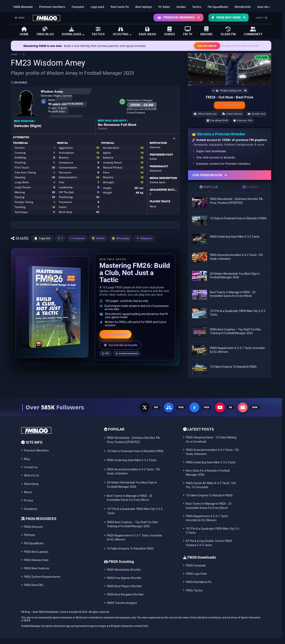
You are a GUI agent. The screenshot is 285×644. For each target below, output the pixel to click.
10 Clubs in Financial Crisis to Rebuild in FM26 (238, 218)
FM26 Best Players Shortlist (124, 586)
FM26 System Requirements (42, 577)
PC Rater (164, 7)
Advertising (31, 484)
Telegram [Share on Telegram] (146, 238)
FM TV (188, 31)
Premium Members (179, 17)
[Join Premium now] (230, 175)
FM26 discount (23, 7)
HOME (24, 31)
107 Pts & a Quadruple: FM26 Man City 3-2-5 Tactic (213, 531)
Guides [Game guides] (181, 7)
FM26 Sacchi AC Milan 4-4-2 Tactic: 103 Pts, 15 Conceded (211, 485)
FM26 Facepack (196, 565)
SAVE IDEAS (147, 31)
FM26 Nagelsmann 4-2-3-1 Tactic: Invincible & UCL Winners (207, 518)
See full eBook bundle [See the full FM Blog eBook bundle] (121, 345)
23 (24, 54)
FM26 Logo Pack (196, 574)
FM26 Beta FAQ (34, 585)
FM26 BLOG (45, 31)
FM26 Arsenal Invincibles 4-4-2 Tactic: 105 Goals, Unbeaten (212, 452)
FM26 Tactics (194, 590)
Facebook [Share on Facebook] (78, 238)
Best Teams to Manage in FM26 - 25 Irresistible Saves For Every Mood (209, 506)
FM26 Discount (33, 527)
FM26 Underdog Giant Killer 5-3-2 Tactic (235, 237)
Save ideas (264, 7)
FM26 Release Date (36, 560)
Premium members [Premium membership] (52, 7)
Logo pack (97, 7)
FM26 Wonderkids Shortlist (124, 570)
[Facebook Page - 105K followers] (194, 407)
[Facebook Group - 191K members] (169, 407)
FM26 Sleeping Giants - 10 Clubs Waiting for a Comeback (211, 439)
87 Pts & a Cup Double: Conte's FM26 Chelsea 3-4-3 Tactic (209, 543)
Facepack (78, 7)
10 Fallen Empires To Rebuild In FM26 (233, 367)
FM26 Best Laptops (36, 552)
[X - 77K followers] (145, 407)
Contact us (31, 467)
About (28, 492)
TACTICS (98, 31)
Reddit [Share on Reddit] (100, 238)
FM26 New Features (37, 568)
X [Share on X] (62, 238)
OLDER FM (228, 31)
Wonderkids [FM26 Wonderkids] (243, 7)
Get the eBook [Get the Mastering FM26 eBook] (207, 46)
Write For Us (32, 475)
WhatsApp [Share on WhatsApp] (123, 238)
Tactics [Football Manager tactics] (197, 7)
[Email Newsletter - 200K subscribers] (243, 407)
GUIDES (170, 31)
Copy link (45, 238)
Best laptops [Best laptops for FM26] (144, 7)
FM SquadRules (218, 7)
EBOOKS (206, 31)
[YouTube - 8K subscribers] (220, 407)
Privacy (29, 500)
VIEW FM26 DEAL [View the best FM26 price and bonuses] (230, 105)
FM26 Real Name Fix (199, 582)
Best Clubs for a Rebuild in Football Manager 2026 (208, 473)
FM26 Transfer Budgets (122, 603)
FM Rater (30, 535)
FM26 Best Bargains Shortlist (125, 594)
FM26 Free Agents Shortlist (124, 578)
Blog (27, 459)
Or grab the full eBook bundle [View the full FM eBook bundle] (240, 46)
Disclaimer (31, 509)
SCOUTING (122, 31)
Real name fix (120, 7)
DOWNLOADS (73, 31)
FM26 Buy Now (228, 17)
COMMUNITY (253, 31)
